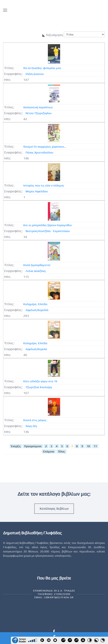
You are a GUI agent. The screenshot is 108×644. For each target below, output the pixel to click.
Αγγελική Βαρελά (36, 349)
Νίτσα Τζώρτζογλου (39, 113)
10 (88, 446)
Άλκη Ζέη (31, 426)
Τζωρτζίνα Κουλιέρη (39, 387)
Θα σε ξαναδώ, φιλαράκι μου (42, 68)
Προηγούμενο (33, 446)
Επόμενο (49, 451)
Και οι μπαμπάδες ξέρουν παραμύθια (48, 225)
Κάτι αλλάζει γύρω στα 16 (40, 381)
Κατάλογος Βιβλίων (54, 509)
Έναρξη (16, 446)
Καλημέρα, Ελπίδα (35, 304)
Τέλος (61, 451)
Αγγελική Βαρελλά (37, 310)
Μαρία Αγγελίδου (37, 191)
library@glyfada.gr (59, 597)
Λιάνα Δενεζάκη (36, 271)
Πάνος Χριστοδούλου (39, 152)
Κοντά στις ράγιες (35, 420)
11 (95, 446)
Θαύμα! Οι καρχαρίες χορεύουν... (45, 147)
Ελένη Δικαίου (35, 74)
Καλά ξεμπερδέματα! (37, 265)
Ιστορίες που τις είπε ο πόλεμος (44, 185)
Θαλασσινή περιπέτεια (38, 107)
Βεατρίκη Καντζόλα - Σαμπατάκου (48, 231)
